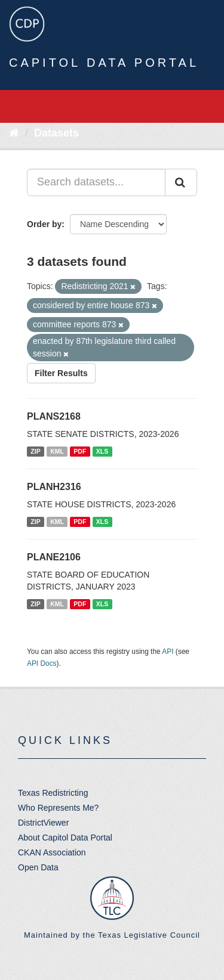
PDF (80, 451)
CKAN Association (52, 852)
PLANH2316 (54, 487)
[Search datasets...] (96, 182)
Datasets (56, 133)
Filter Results (61, 373)
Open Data (38, 867)
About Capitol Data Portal (65, 838)
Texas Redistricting (53, 793)
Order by (44, 224)
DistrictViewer (43, 823)
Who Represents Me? (58, 808)
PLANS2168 (54, 416)
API (168, 652)
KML (57, 451)
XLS (102, 451)
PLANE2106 (54, 557)
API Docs (42, 663)
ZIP (35, 451)
